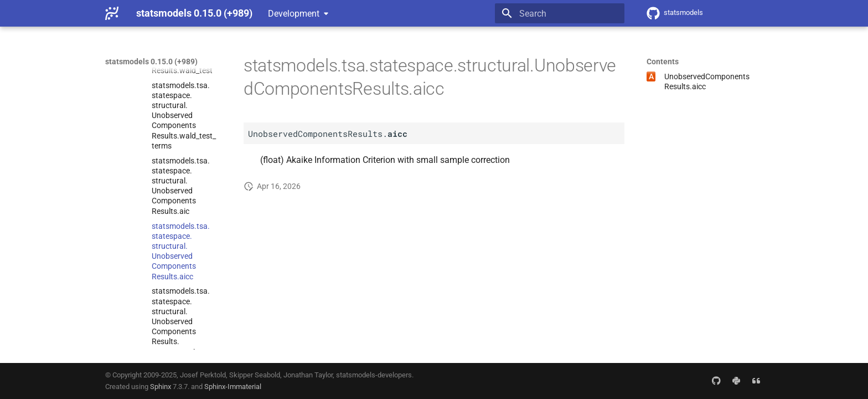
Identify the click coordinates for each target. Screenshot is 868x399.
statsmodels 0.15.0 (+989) (151, 62)
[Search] (560, 13)
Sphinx (161, 387)
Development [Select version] (294, 14)
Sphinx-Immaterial (233, 387)
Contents (663, 62)
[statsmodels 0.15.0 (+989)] (112, 13)
